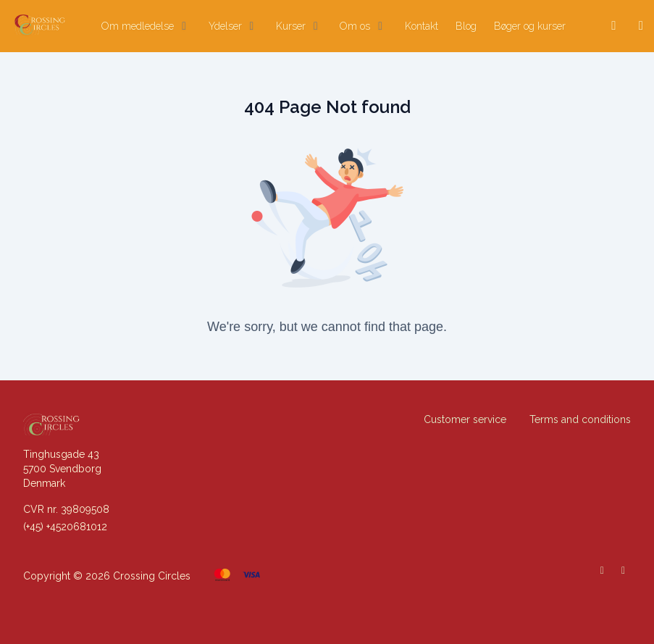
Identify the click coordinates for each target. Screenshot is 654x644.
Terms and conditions (580, 419)
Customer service (465, 419)
